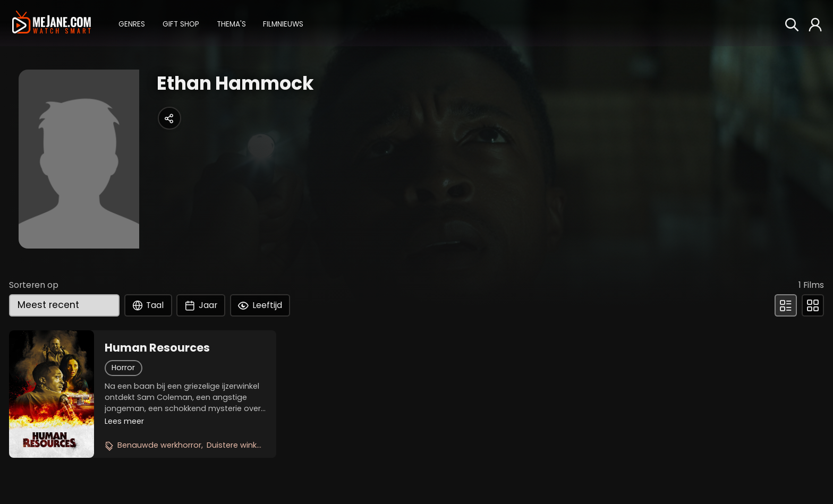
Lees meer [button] (124, 421)
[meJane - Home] (51, 23)
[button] (132, 23)
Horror (123, 368)
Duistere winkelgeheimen (254, 445)
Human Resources (157, 348)
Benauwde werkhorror (159, 445)
